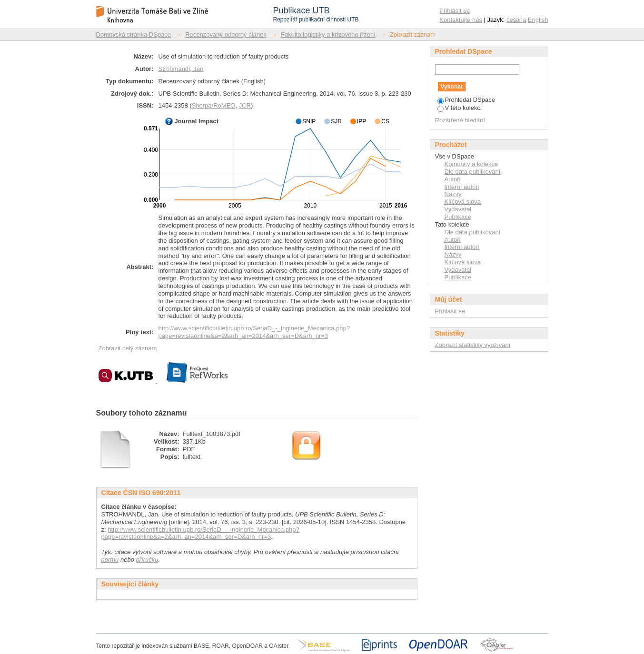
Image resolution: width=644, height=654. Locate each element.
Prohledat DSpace (466, 100)
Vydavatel (458, 209)
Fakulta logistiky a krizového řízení (328, 35)
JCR (245, 105)
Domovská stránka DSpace (134, 35)
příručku (147, 560)
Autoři (453, 179)
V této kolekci (460, 108)
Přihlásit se (455, 11)
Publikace (458, 217)
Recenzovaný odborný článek (226, 35)
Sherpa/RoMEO (214, 105)
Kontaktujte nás (461, 20)
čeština (516, 20)
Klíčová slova (463, 202)
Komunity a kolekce (471, 164)
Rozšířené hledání (460, 120)
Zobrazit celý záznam (128, 348)
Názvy (453, 194)
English (538, 20)
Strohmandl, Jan (181, 69)
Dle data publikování (473, 172)
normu (110, 560)
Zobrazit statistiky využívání (473, 345)
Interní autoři (462, 187)
